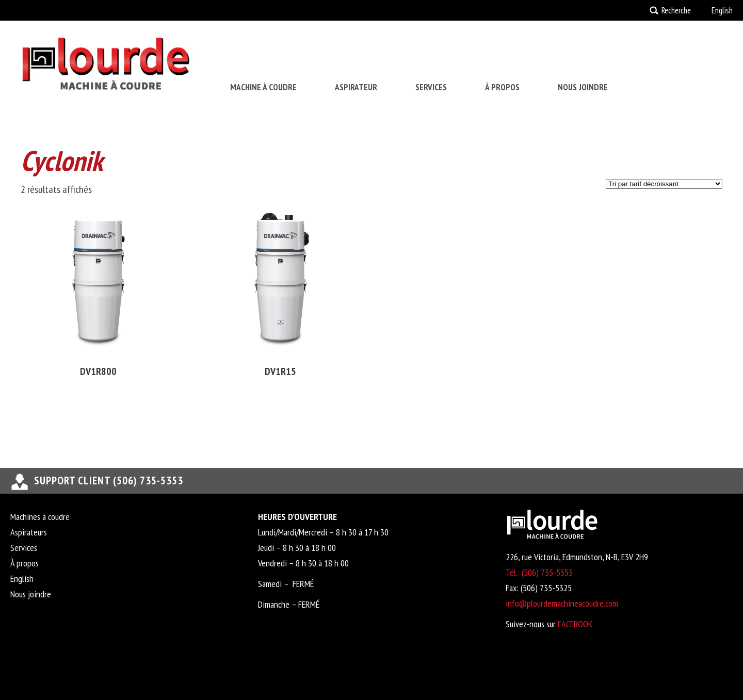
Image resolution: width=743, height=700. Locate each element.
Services (431, 87)
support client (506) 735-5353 (109, 481)
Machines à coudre (40, 517)
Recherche (676, 10)
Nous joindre (583, 87)
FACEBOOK (575, 624)
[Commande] (664, 184)
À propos (502, 87)
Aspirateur (356, 87)
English (722, 10)
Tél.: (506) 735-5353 (539, 572)
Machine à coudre (263, 87)
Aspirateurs (29, 532)
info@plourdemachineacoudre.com (562, 603)
